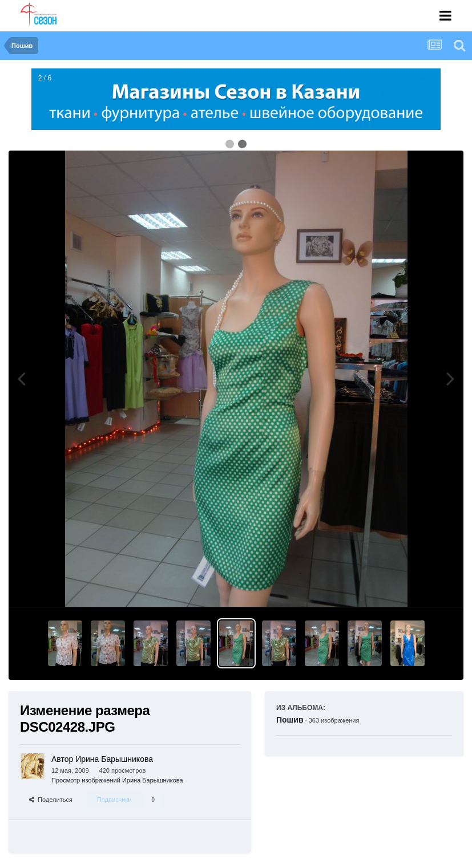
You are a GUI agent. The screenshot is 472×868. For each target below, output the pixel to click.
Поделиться (51, 800)
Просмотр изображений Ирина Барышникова (117, 780)
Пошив (290, 720)
